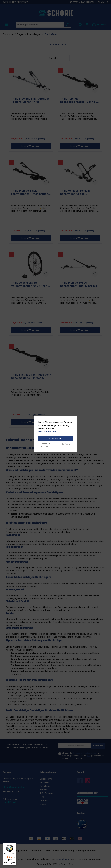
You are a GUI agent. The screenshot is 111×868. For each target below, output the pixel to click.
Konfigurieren (67, 444)
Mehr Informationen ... (49, 431)
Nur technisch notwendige (44, 445)
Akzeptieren (55, 438)
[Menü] (15, 845)
